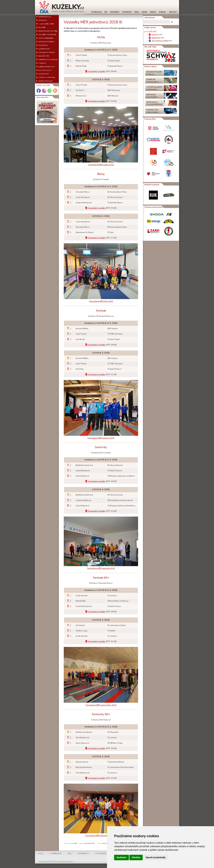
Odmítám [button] (136, 857)
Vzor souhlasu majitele (160, 41)
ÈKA (70, 853)
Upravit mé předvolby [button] (156, 857)
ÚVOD (41, 853)
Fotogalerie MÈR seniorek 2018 (101, 568)
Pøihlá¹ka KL (156, 38)
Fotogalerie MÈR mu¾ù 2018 (101, 165)
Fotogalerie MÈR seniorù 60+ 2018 (101, 705)
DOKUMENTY (83, 853)
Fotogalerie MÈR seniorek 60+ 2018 (101, 836)
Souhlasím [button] (121, 857)
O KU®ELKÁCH (56, 853)
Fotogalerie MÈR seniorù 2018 (101, 438)
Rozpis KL (155, 34)
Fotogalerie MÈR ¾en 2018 (101, 301)
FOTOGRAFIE (101, 853)
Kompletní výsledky (97, 71)
